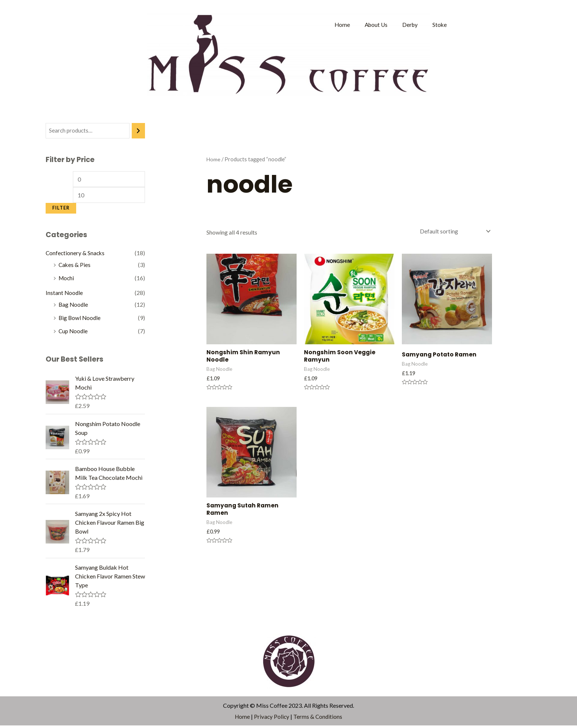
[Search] (138, 131)
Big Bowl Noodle (80, 320)
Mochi (67, 280)
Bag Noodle (74, 307)
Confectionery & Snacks (76, 255)
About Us (374, 24)
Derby (409, 24)
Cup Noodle (74, 333)
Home (339, 24)
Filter (61, 210)
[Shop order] (452, 231)
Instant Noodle (65, 295)
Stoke (439, 24)
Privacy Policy (272, 719)
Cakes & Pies (75, 267)
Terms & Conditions (318, 719)
